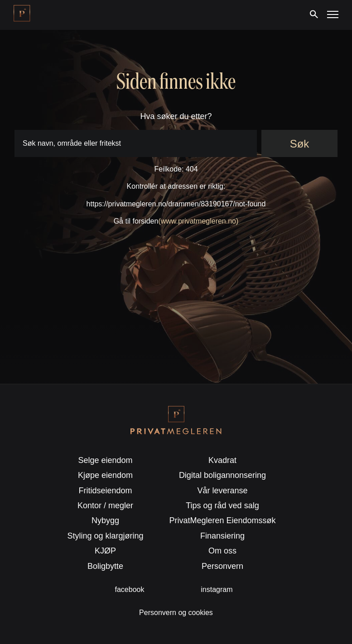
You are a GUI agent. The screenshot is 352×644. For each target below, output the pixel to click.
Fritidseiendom (106, 491)
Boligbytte (105, 566)
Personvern (222, 566)
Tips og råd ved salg (222, 506)
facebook (130, 589)
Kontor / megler (105, 506)
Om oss (222, 551)
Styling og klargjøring (106, 536)
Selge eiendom (105, 460)
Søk (300, 144)
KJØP (105, 551)
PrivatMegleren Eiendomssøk (222, 520)
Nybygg (105, 520)
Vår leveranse (222, 491)
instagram (217, 589)
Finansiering (222, 536)
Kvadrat (222, 460)
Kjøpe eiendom (105, 475)
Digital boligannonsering (222, 475)
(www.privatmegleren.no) (198, 221)
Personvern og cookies (176, 613)
